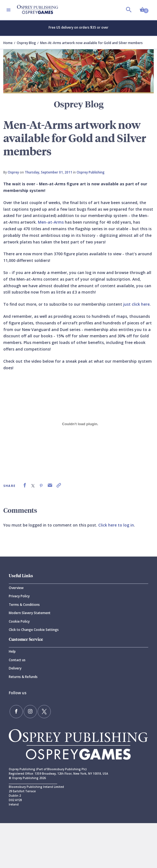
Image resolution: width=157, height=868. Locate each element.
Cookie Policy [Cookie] (19, 621)
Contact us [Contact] (17, 660)
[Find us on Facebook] (16, 712)
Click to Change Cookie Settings (34, 630)
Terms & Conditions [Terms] (24, 605)
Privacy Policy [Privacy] (19, 596)
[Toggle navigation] (9, 10)
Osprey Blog (26, 43)
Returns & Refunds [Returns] (23, 677)
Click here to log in (116, 525)
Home (8, 43)
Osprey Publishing (91, 172)
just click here (136, 304)
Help (12, 651)
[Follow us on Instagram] (30, 712)
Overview (16, 588)
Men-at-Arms (51, 222)
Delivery (15, 668)
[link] (25, 485)
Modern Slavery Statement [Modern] (30, 613)
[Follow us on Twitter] (44, 712)
